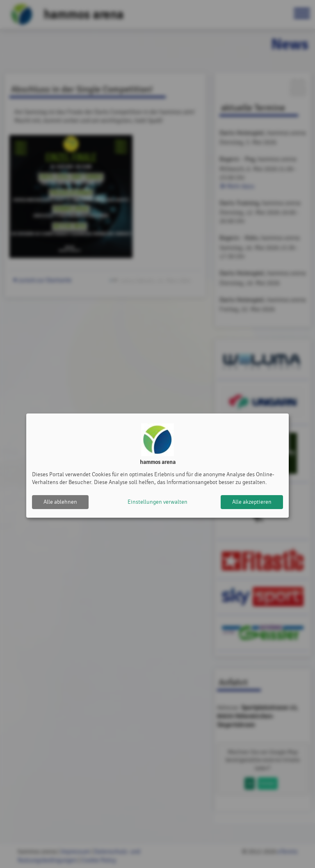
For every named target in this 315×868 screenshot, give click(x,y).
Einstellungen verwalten (157, 502)
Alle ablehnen (60, 502)
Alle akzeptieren (252, 502)
